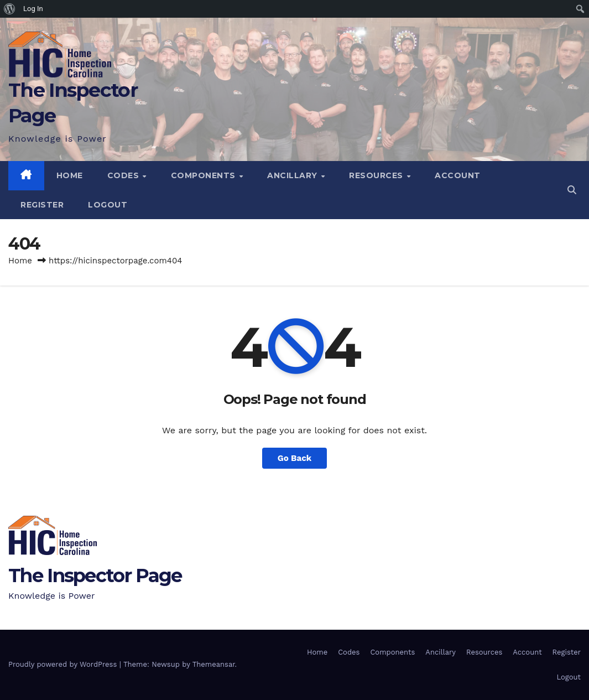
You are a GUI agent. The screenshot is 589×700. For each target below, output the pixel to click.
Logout (108, 205)
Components (205, 175)
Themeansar (214, 664)
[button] (572, 190)
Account (458, 175)
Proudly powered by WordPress (64, 664)
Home (70, 175)
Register (42, 205)
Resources (377, 175)
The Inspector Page (95, 575)
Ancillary (293, 175)
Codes (124, 175)
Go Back (295, 458)
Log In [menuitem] (33, 9)
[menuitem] (10, 9)
